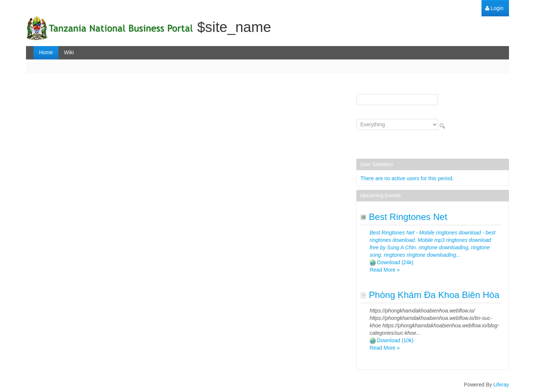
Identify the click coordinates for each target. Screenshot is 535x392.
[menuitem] (494, 8)
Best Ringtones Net (404, 217)
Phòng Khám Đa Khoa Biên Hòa (430, 295)
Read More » (385, 270)
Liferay (501, 385)
